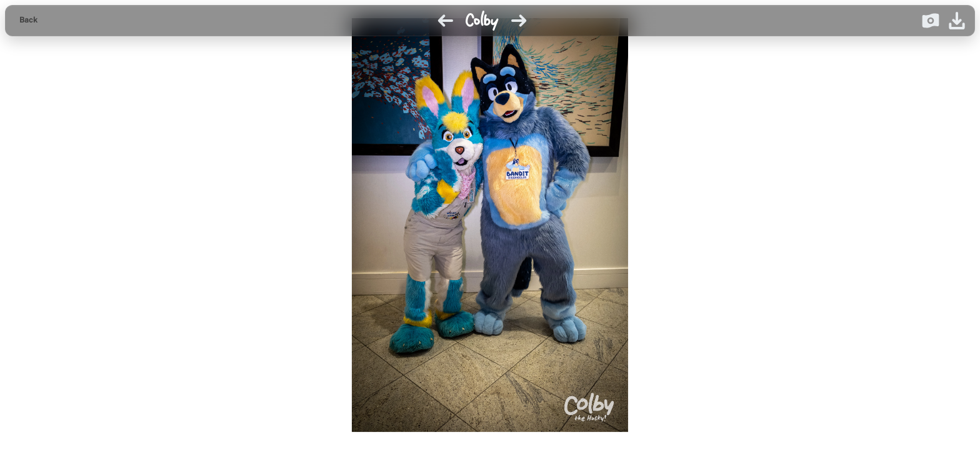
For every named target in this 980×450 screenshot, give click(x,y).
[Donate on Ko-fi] (931, 21)
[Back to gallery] (28, 21)
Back (28, 20)
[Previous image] (446, 21)
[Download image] (957, 21)
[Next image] (519, 21)
